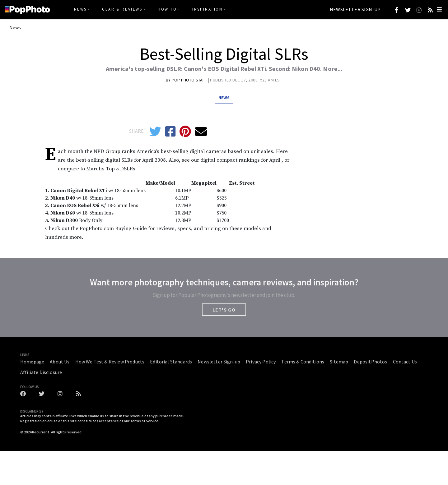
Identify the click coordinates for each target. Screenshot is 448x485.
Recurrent (41, 432)
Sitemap (339, 362)
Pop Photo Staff (190, 80)
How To (167, 9)
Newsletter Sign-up (355, 10)
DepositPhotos (370, 362)
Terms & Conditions (303, 362)
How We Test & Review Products (110, 362)
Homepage (32, 362)
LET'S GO (224, 310)
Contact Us (405, 362)
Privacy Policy (261, 362)
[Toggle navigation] (439, 9)
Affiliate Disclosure (41, 372)
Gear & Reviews (122, 9)
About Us (60, 362)
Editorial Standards (171, 362)
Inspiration (208, 9)
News (80, 9)
